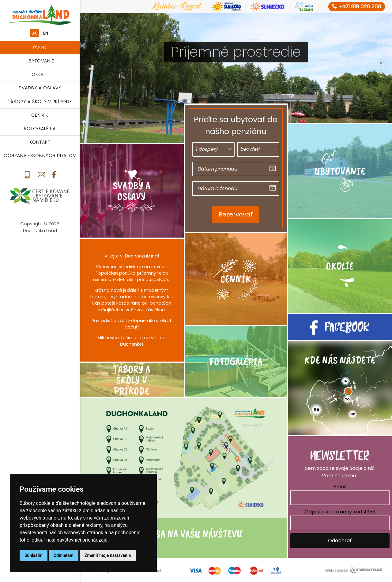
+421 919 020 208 (357, 6)
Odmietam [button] (64, 555)
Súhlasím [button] (34, 555)
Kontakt (40, 142)
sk (34, 33)
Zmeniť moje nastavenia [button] (108, 555)
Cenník (40, 115)
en (46, 33)
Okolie (40, 74)
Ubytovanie (40, 61)
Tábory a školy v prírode (40, 102)
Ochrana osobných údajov (40, 156)
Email (340, 487)
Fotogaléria (40, 129)
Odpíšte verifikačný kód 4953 (340, 512)
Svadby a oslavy (40, 88)
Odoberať (340, 541)
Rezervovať (236, 214)
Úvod (40, 47)
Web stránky (337, 571)
